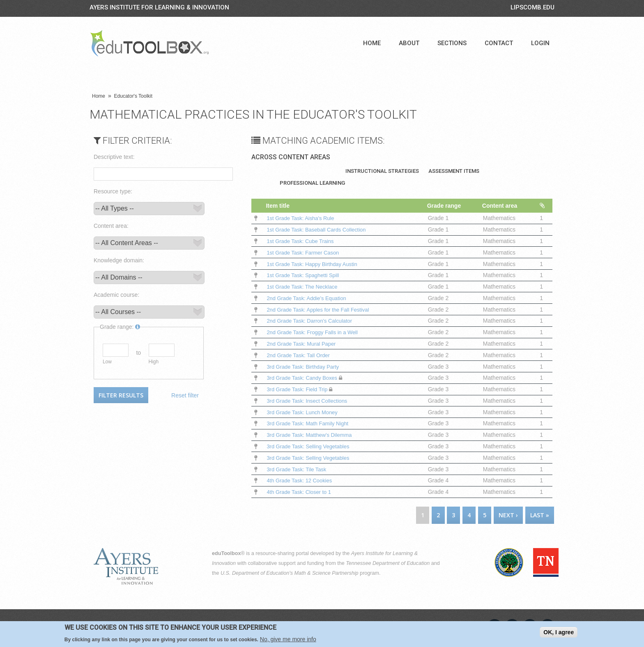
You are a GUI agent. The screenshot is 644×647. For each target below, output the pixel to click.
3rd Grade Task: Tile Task (299, 469)
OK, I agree (559, 633)
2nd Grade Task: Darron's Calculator (313, 321)
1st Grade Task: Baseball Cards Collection (321, 229)
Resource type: (113, 191)
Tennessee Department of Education (388, 563)
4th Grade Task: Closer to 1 (301, 492)
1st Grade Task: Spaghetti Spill (306, 275)
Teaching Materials (308, 171)
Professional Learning (312, 183)
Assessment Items (454, 171)
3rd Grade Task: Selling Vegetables (311, 446)
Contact (499, 43)
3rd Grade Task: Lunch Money (305, 412)
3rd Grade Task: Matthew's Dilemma (314, 435)
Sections (452, 43)
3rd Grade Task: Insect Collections (310, 401)
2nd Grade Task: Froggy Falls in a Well (316, 332)
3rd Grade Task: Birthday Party (306, 367)
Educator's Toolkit (133, 96)
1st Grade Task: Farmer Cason (306, 252)
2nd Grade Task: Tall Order (301, 355)
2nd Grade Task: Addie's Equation (310, 298)
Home (372, 43)
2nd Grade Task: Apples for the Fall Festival (322, 310)
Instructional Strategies (382, 171)
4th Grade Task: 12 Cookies (302, 480)
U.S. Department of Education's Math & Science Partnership (290, 573)
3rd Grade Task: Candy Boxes (305, 378)
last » (540, 515)
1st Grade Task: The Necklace (305, 287)
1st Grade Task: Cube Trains (303, 241)
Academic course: (116, 295)
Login (540, 43)
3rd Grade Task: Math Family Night (311, 423)
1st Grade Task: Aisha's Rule (303, 218)
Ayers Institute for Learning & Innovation (159, 7)
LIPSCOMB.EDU (532, 7)
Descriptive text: (114, 157)
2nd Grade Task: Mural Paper (304, 344)
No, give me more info (288, 640)
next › (508, 515)
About (409, 43)
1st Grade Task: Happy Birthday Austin (316, 264)
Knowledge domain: (119, 260)
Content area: (111, 226)
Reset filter (185, 395)
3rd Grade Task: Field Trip (300, 389)
